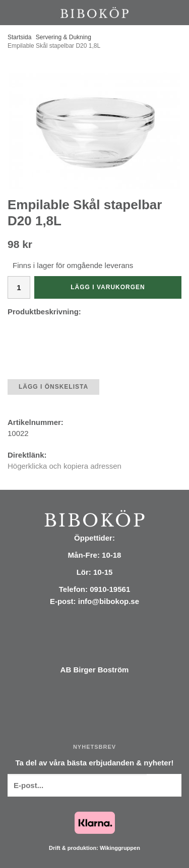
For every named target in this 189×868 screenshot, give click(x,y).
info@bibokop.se (109, 601)
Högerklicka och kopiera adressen (65, 466)
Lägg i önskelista (53, 387)
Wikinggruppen (120, 848)
